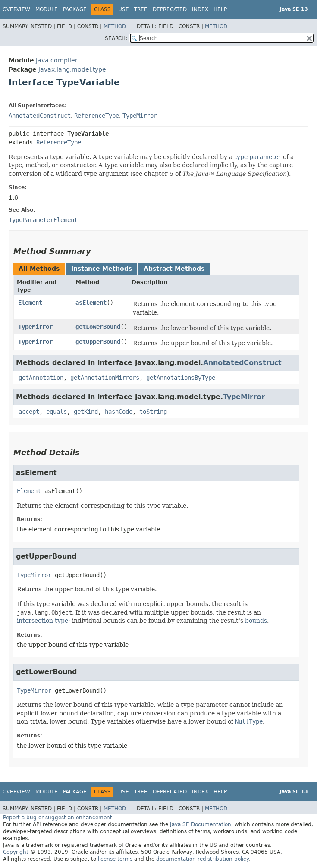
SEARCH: (116, 38)
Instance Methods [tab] (102, 269)
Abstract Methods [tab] (174, 269)
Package (75, 9)
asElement (91, 303)
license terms (115, 859)
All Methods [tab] (39, 269)
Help (220, 9)
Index (200, 9)
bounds (256, 621)
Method (115, 26)
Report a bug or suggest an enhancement (58, 818)
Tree (141, 9)
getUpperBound (98, 342)
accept (29, 412)
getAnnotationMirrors (105, 378)
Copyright (16, 852)
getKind (86, 412)
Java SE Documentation (201, 824)
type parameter (258, 157)
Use (124, 9)
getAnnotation (41, 378)
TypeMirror (140, 116)
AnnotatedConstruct (40, 116)
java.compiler (57, 60)
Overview (16, 9)
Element (30, 303)
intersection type (42, 621)
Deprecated (170, 9)
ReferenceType (97, 116)
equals (56, 412)
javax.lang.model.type (72, 69)
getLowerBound (98, 327)
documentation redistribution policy (202, 859)
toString (153, 412)
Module (47, 9)
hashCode (119, 412)
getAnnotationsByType (181, 378)
